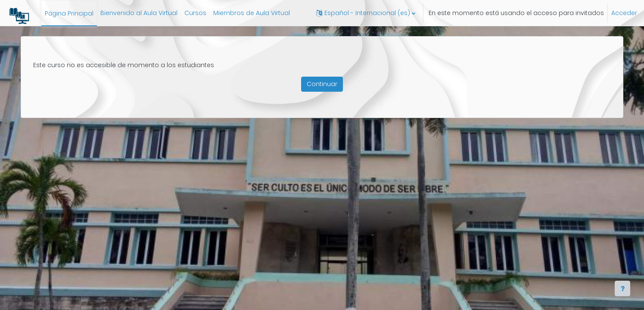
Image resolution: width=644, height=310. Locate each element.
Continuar (322, 84)
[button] (366, 13)
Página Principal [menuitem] (69, 13)
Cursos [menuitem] (195, 13)
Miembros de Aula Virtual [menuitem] (252, 13)
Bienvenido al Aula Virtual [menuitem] (139, 13)
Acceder (624, 13)
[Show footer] (622, 288)
